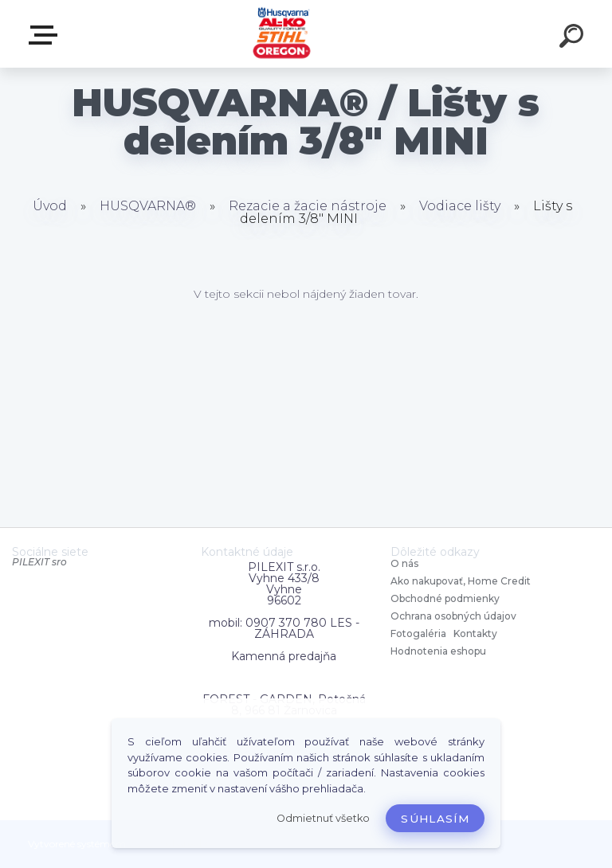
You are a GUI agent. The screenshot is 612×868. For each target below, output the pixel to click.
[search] (574, 38)
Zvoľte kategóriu (46, 35)
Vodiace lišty (460, 206)
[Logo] (282, 34)
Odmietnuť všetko (323, 818)
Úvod (50, 206)
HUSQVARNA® (148, 206)
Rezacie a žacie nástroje (308, 206)
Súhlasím (435, 819)
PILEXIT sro (39, 562)
